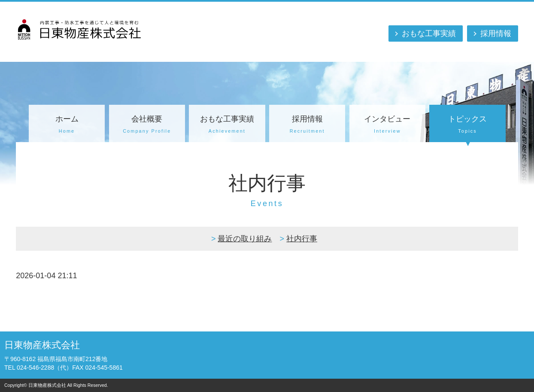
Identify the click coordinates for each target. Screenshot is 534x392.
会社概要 (147, 125)
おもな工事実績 (429, 33)
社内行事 (302, 239)
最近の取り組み (245, 239)
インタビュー (387, 125)
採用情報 (496, 33)
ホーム (67, 125)
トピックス (467, 125)
